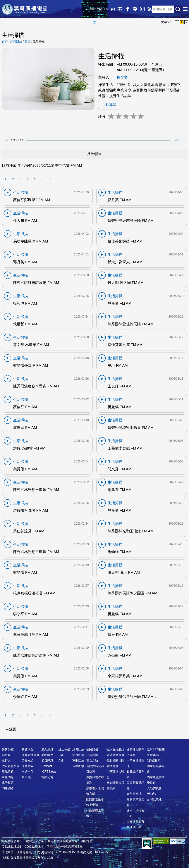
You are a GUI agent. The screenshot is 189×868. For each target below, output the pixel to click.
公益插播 (92, 755)
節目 (28, 41)
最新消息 (47, 749)
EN (105, 9)
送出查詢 (178, 9)
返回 (13, 729)
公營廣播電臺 (115, 755)
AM (61, 761)
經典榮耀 (8, 749)
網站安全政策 (35, 841)
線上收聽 (111, 9)
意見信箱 (8, 772)
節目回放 (78, 755)
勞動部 (151, 794)
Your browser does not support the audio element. (94, 140)
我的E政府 (154, 761)
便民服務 (92, 749)
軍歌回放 (78, 761)
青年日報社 (134, 794)
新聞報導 (47, 755)
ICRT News (49, 772)
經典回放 (119, 9)
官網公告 (47, 777)
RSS (148, 9)
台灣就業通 (154, 799)
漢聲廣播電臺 (25, 9)
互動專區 (109, 105)
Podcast (47, 766)
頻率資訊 (28, 777)
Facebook (126, 9)
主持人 (6, 761)
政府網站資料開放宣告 (62, 841)
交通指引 (28, 772)
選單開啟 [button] (185, 9)
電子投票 (8, 783)
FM (61, 755)
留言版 (91, 794)
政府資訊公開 (11, 766)
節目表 (6, 755)
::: (94, 22)
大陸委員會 (154, 788)
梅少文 (122, 77)
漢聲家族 (28, 766)
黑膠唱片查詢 (95, 788)
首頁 (5, 41)
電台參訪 (92, 761)
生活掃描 (39, 41)
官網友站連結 (115, 749)
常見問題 (8, 777)
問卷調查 (8, 788)
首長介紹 (28, 761)
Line (134, 9)
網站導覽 (95, 9)
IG (141, 9)
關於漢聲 (28, 749)
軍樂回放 (78, 766)
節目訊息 (47, 761)
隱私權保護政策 (12, 841)
